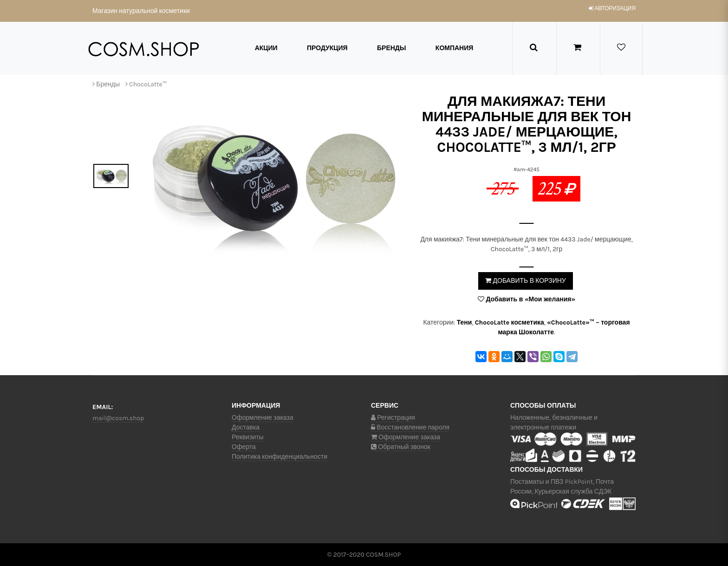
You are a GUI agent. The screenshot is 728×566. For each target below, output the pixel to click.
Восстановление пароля (410, 427)
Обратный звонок (401, 447)
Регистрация (393, 418)
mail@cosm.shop (118, 418)
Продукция (327, 48)
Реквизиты (248, 437)
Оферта (244, 447)
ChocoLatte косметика (510, 322)
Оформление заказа (263, 418)
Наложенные (530, 418)
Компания (455, 48)
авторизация (612, 8)
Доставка (246, 427)
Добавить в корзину (525, 281)
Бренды (392, 48)
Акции (266, 48)
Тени (465, 322)
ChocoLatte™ (148, 84)
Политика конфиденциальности (279, 457)
